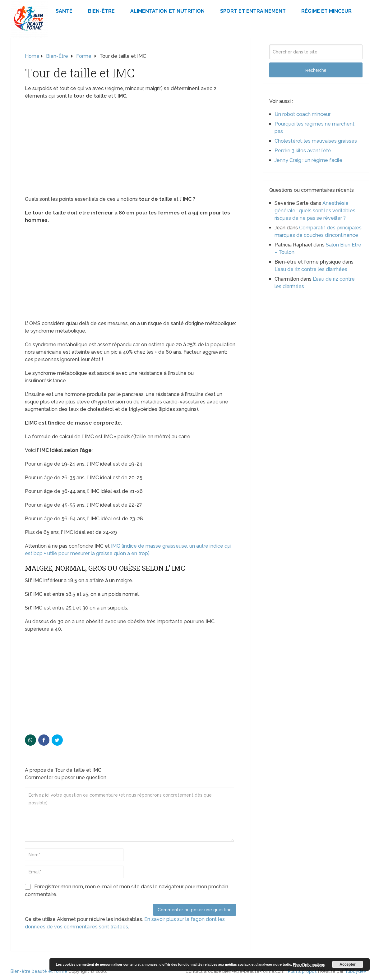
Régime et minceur (326, 11)
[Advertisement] (131, 150)
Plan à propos (302, 971)
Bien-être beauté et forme (39, 971)
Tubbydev (356, 971)
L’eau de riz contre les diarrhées (311, 269)
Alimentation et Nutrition (167, 11)
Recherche (316, 70)
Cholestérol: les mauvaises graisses (316, 141)
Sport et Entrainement (253, 11)
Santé (64, 11)
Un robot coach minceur (303, 114)
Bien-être (101, 11)
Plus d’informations (309, 964)
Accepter (347, 964)
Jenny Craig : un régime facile (308, 160)
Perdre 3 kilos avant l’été (303, 151)
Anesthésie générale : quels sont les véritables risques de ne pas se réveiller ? (315, 211)
